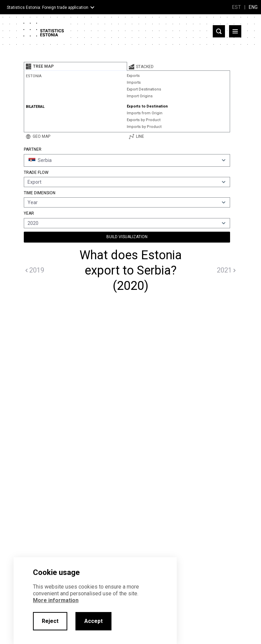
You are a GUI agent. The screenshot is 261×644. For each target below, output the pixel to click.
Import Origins (140, 96)
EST (237, 7)
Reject (50, 621)
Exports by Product (144, 120)
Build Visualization (127, 237)
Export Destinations (144, 89)
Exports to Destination (147, 106)
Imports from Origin (145, 113)
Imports (134, 82)
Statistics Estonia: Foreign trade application (48, 7)
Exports (133, 76)
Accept (93, 621)
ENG (253, 7)
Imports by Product (144, 127)
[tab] (75, 66)
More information (56, 600)
